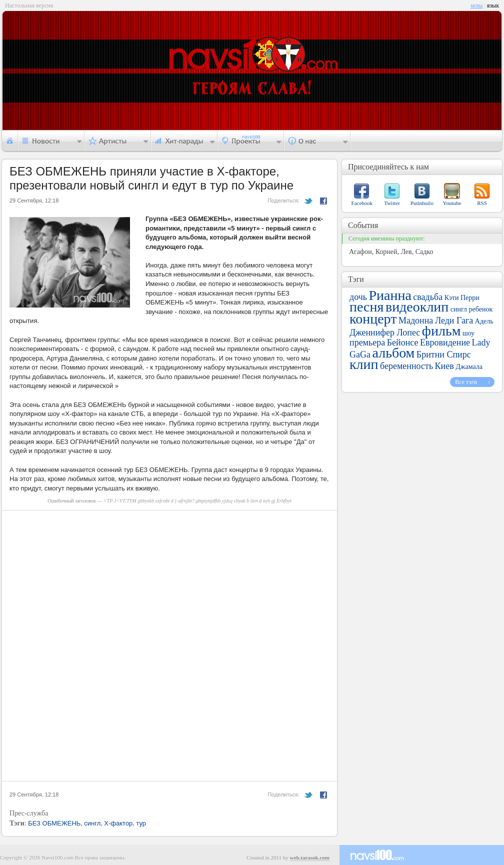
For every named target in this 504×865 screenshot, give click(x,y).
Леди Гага (454, 320)
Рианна (390, 295)
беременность (406, 366)
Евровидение (445, 342)
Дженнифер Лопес (385, 332)
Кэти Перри (462, 298)
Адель (484, 321)
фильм (441, 331)
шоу (468, 333)
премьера (367, 342)
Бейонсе (403, 342)
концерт (373, 319)
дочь (358, 297)
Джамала (469, 367)
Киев (444, 366)
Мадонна (416, 320)
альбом (393, 353)
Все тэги (466, 382)
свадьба (428, 297)
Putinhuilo (422, 203)
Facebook (362, 203)
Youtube (452, 203)
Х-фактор (118, 823)
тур (141, 823)
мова (476, 5)
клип (364, 364)
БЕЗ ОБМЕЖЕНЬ (54, 823)
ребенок (481, 309)
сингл (92, 823)
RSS (482, 203)
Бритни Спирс (444, 354)
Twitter (392, 203)
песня (366, 307)
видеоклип (417, 307)
